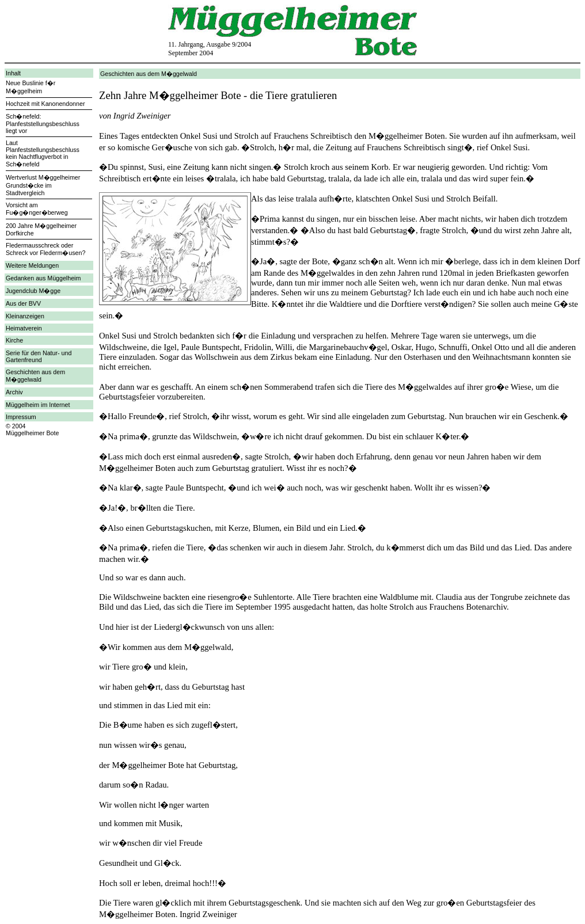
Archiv (14, 392)
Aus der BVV (23, 303)
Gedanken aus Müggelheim (43, 278)
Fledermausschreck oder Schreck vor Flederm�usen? (45, 249)
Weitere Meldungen (32, 265)
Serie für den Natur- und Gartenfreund (39, 356)
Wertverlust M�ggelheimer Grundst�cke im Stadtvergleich (43, 185)
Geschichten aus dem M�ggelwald (35, 376)
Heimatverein (24, 328)
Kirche (14, 340)
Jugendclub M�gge (33, 291)
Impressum (21, 417)
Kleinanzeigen (25, 316)
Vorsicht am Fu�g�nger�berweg (37, 209)
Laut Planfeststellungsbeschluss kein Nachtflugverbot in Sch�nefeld (43, 153)
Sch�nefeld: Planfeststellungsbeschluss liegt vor (43, 123)
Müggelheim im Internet (38, 405)
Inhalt (13, 73)
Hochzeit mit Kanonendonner (45, 104)
